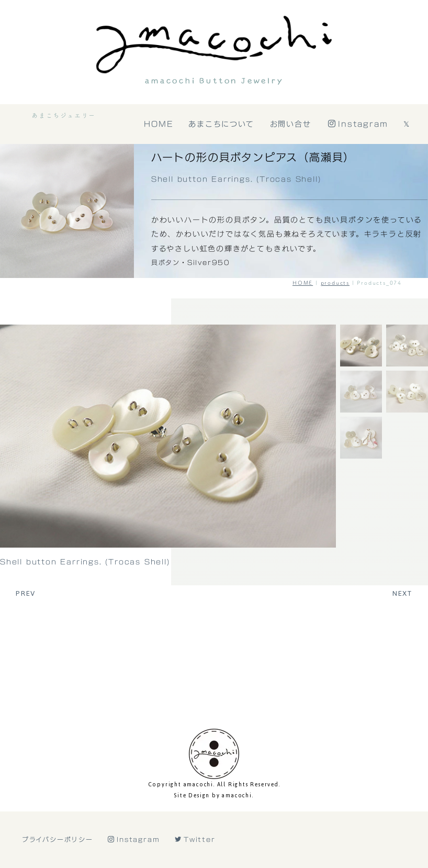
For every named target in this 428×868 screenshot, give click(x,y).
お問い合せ (291, 124)
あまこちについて (222, 124)
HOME (159, 124)
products (335, 283)
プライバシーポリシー (58, 824)
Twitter (195, 824)
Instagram (358, 124)
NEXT (402, 593)
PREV (26, 593)
